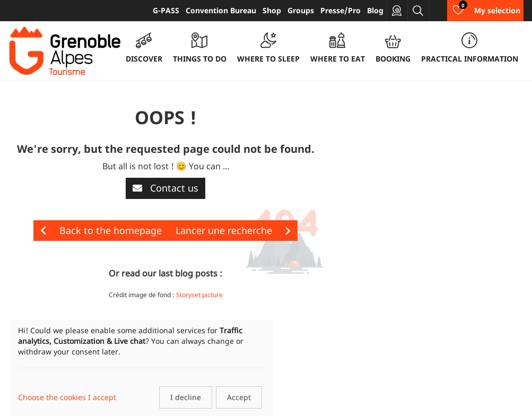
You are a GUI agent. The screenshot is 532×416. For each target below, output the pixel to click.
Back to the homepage (101, 230)
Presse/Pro (341, 10)
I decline (186, 397)
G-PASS (166, 10)
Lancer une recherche (233, 230)
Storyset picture (199, 295)
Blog (375, 10)
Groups (301, 10)
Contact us (165, 188)
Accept (239, 397)
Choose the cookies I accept (67, 397)
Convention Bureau (221, 10)
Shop (272, 10)
